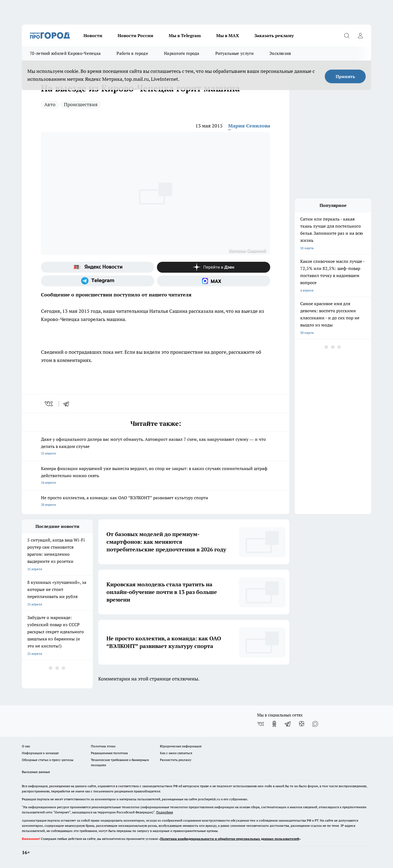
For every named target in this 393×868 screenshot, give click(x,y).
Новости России (136, 35)
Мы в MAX (228, 35)
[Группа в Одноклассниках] (274, 724)
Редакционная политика (109, 753)
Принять (345, 76)
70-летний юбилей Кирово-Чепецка (65, 53)
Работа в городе (132, 53)
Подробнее (165, 812)
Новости (93, 35)
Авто (50, 104)
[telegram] (68, 404)
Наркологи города (182, 53)
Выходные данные (36, 772)
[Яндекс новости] (98, 267)
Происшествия (81, 104)
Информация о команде (40, 753)
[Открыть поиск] (347, 35)
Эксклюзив (280, 53)
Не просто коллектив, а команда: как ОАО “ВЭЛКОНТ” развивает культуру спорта (156, 502)
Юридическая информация (181, 746)
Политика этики (103, 746)
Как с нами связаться (176, 753)
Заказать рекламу (274, 35)
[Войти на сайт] (360, 35)
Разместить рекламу (176, 760)
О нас (26, 746)
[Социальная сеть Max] (214, 281)
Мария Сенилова (249, 126)
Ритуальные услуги (234, 53)
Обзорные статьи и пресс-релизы (48, 760)
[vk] (49, 404)
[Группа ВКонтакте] (261, 724)
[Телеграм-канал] (98, 281)
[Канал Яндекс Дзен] (214, 267)
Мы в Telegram (185, 35)
